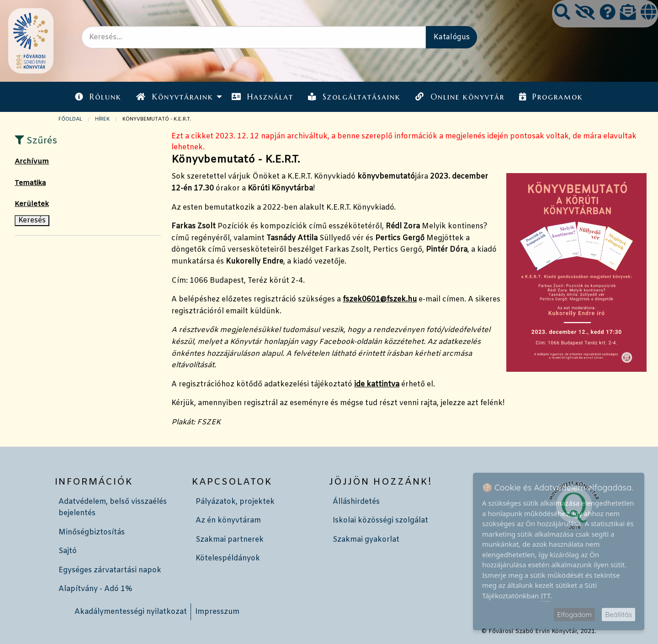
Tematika (30, 183)
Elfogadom (574, 615)
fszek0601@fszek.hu (380, 299)
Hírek (102, 119)
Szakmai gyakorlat (366, 540)
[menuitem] (98, 97)
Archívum (32, 162)
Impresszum (217, 612)
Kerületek (32, 204)
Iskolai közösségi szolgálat (380, 520)
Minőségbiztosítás (92, 532)
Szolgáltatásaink (354, 97)
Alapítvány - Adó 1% (95, 589)
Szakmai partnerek (230, 540)
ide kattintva (377, 384)
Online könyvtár (460, 97)
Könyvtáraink (175, 97)
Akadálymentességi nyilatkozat (131, 612)
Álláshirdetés (356, 502)
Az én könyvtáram (228, 520)
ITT (545, 596)
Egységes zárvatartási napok (110, 570)
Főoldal (70, 119)
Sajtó (68, 551)
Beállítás (618, 615)
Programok (551, 97)
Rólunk (98, 97)
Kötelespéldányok (228, 558)
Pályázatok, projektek (235, 502)
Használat (263, 97)
